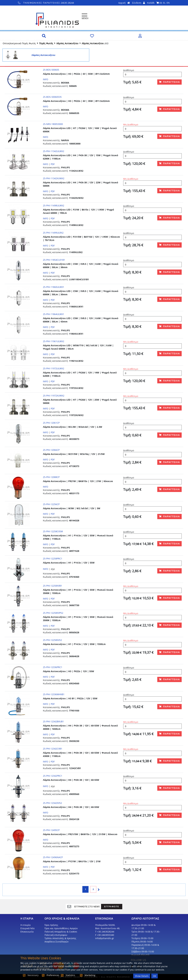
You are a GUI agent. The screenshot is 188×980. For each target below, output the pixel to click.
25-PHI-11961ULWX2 (54, 341)
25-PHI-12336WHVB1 (54, 694)
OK (155, 976)
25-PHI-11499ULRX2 (53, 233)
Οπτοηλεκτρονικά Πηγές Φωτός (19, 43)
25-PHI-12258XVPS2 (53, 613)
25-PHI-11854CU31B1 (54, 260)
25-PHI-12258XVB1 (53, 586)
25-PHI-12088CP (51, 477)
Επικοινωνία (27, 932)
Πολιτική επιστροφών (56, 935)
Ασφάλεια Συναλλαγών (57, 942)
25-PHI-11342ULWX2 (54, 151)
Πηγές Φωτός (46, 43)
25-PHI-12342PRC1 (53, 776)
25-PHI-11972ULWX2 (54, 368)
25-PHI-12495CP (51, 830)
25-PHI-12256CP (51, 504)
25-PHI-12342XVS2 (52, 803)
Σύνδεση (139, 3)
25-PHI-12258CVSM (53, 531)
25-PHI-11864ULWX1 (54, 314)
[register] (87, 907)
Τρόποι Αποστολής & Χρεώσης (60, 938)
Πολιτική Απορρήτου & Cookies (61, 932)
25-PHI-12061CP (51, 423)
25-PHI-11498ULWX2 (54, 205)
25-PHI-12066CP (51, 450)
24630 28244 (46, 3)
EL (164, 3)
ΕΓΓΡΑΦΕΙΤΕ (112, 907)
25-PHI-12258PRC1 (53, 559)
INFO (46, 79)
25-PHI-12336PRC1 (53, 667)
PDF (53, 164)
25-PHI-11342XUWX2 (54, 178)
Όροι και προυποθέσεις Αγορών (61, 928)
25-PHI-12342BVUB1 (53, 721)
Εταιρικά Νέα (27, 928)
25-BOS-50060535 (52, 97)
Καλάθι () (155, 3)
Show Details (142, 976)
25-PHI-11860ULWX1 (54, 287)
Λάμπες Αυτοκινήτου (67, 43)
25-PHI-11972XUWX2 (54, 396)
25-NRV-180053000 (53, 124)
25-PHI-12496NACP (53, 857)
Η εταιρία (25, 925)
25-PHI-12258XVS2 (52, 640)
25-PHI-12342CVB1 (53, 749)
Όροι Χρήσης (51, 925)
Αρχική (124, 3)
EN (168, 3)
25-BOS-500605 (51, 70)
